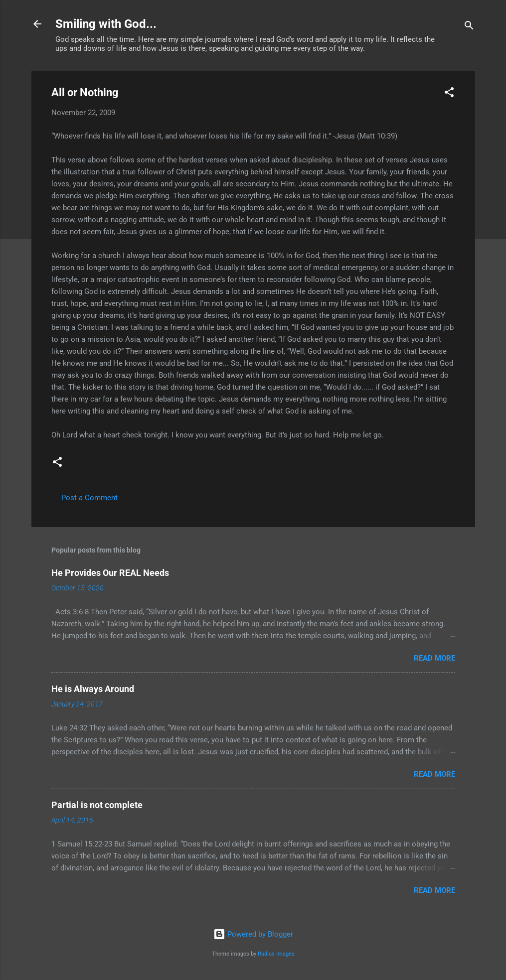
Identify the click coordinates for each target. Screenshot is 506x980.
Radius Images (276, 954)
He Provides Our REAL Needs (110, 573)
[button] (449, 94)
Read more (434, 658)
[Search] (469, 27)
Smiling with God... (106, 24)
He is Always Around (93, 689)
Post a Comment (89, 498)
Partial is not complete (97, 805)
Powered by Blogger (253, 934)
